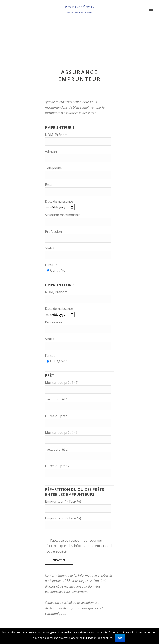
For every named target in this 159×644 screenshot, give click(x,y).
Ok (120, 638)
